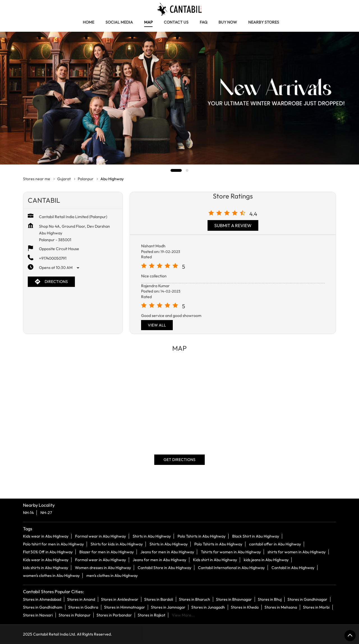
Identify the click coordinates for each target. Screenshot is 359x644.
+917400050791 (53, 258)
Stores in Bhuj (270, 599)
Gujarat (64, 179)
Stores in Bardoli (159, 599)
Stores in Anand (81, 599)
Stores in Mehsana (281, 607)
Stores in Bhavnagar (234, 599)
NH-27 (46, 513)
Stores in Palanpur (75, 615)
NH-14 (28, 513)
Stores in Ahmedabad (42, 599)
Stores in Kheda (245, 607)
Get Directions (179, 459)
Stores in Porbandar (114, 615)
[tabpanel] (179, 98)
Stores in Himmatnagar (125, 607)
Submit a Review (233, 225)
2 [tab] (187, 170)
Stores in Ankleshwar (120, 599)
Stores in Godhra (83, 607)
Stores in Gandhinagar (307, 599)
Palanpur (86, 179)
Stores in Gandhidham (43, 607)
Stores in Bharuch (195, 599)
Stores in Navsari (38, 615)
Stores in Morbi (316, 607)
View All (157, 325)
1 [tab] (176, 170)
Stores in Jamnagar (168, 607)
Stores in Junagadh (208, 607)
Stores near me (37, 179)
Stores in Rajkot (151, 615)
